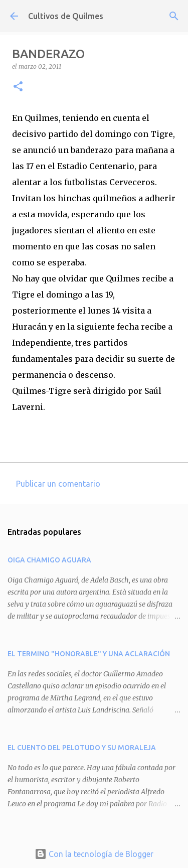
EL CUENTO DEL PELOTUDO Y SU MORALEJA (82, 748)
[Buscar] (174, 16)
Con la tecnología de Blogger (94, 854)
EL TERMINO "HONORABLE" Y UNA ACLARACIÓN (89, 654)
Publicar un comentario (58, 484)
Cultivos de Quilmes (66, 16)
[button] (18, 87)
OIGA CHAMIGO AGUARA (49, 560)
